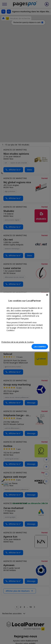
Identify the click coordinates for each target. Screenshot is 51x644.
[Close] (47, 295)
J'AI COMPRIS (40, 347)
